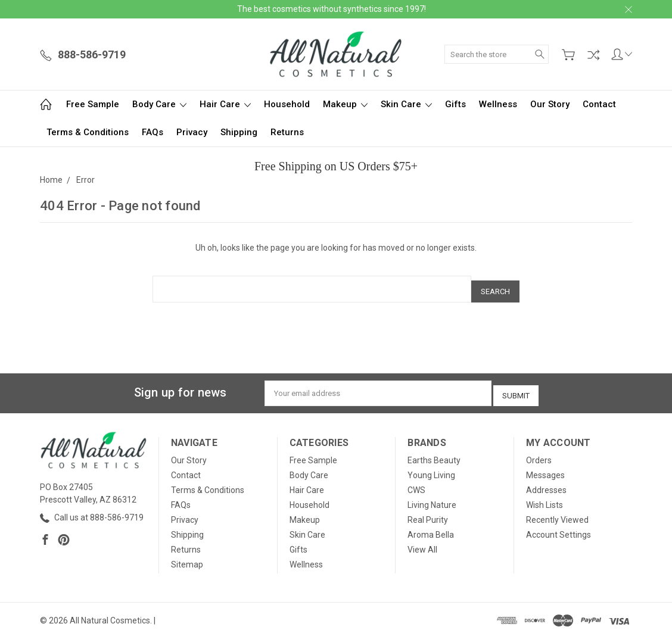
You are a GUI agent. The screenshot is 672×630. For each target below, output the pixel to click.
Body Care (159, 104)
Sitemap (187, 556)
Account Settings (559, 526)
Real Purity (428, 512)
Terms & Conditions (88, 132)
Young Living (431, 467)
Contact (599, 104)
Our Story (550, 104)
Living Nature (432, 497)
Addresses (546, 482)
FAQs (153, 132)
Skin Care (406, 104)
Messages (545, 467)
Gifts (455, 104)
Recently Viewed (557, 512)
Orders (539, 452)
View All (422, 541)
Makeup (345, 104)
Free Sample (93, 104)
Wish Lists (545, 497)
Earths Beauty (434, 452)
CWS (416, 482)
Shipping (239, 132)
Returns (287, 132)
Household (287, 104)
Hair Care (225, 104)
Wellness (498, 104)
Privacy (192, 132)
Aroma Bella (431, 526)
